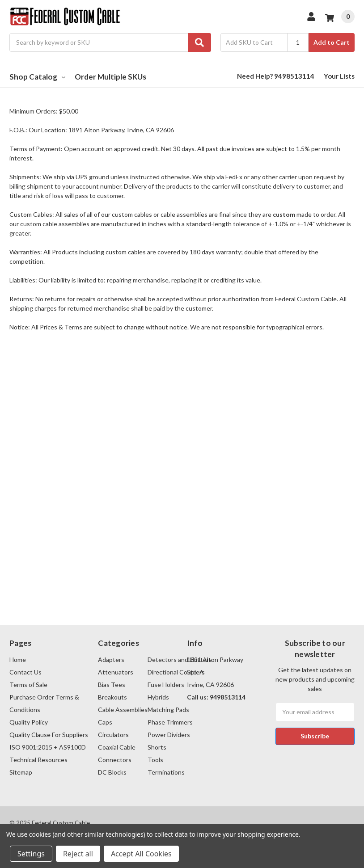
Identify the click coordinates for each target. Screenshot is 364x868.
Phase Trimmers (170, 722)
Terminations (166, 772)
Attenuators (116, 672)
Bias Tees (112, 685)
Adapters (111, 659)
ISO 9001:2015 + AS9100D (48, 747)
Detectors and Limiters (180, 659)
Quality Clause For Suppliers (49, 735)
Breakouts (112, 697)
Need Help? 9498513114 (276, 76)
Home (18, 659)
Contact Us (25, 672)
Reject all (78, 854)
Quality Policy (29, 722)
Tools (155, 760)
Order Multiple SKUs (110, 77)
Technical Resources (38, 760)
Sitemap (21, 772)
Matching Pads (168, 710)
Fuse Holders (166, 685)
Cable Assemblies (123, 710)
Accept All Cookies (141, 854)
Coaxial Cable (117, 747)
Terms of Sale (28, 685)
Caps (105, 722)
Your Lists (339, 76)
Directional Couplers (176, 672)
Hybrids (158, 697)
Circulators (113, 735)
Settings (31, 854)
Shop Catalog (37, 77)
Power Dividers (169, 735)
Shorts (157, 747)
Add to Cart (332, 42)
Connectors (115, 760)
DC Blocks (112, 772)
